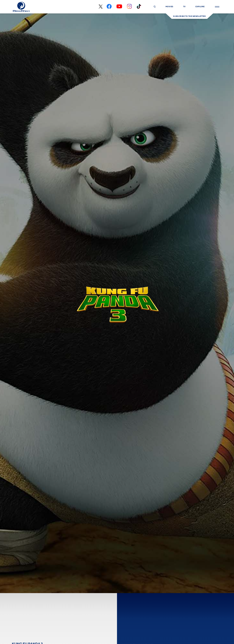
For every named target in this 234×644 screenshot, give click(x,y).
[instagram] (129, 7)
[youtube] (119, 7)
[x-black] (100, 7)
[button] (155, 7)
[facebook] (109, 7)
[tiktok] (139, 7)
